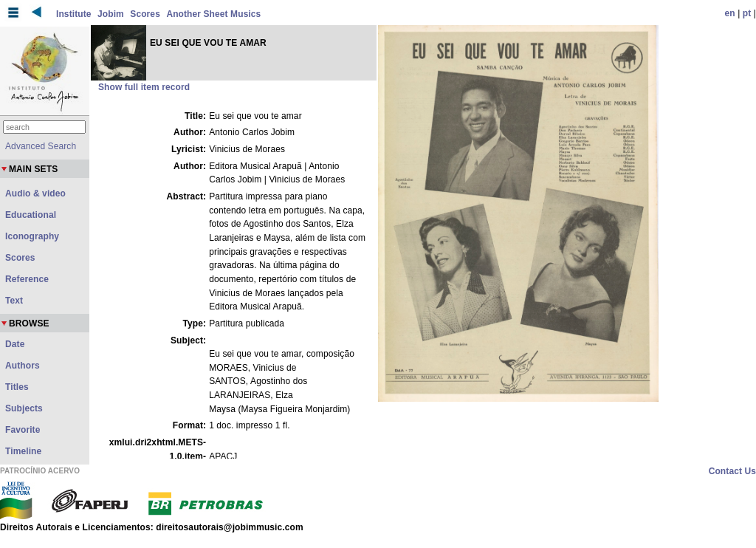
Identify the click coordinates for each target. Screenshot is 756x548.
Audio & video (35, 193)
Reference (27, 279)
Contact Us (732, 471)
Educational (31, 215)
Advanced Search (41, 146)
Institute (74, 14)
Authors (23, 366)
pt (747, 13)
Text (14, 301)
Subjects (24, 408)
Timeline (23, 451)
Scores (145, 14)
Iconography (32, 236)
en (730, 13)
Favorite (23, 430)
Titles (17, 387)
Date (15, 344)
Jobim (111, 14)
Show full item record (144, 87)
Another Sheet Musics (213, 14)
